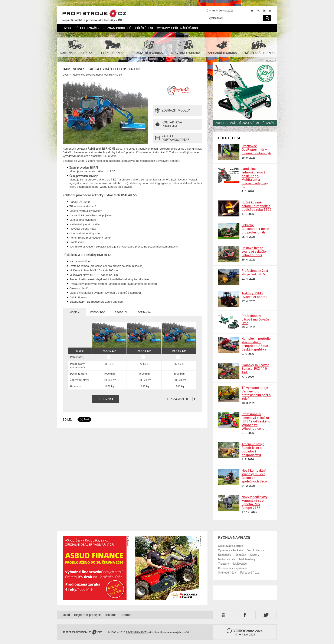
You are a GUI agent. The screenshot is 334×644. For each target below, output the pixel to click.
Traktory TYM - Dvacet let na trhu (254, 295)
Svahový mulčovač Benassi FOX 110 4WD (255, 368)
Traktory (224, 564)
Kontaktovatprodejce (170, 124)
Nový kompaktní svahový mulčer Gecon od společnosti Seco (254, 476)
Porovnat (77, 357)
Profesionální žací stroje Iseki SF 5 (255, 272)
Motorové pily (227, 559)
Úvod (67, 28)
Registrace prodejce (87, 615)
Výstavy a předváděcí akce (178, 28)
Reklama (111, 615)
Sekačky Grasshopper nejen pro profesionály (255, 229)
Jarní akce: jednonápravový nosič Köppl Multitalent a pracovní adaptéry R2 (255, 178)
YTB (224, 615)
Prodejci (121, 312)
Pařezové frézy (250, 572)
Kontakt (126, 615)
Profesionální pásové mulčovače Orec (255, 319)
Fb (245, 615)
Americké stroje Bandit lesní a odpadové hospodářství (253, 449)
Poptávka (144, 312)
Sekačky (241, 555)
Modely (74, 312)
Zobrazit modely (173, 110)
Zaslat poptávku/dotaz (172, 138)
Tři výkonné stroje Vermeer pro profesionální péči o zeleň (256, 393)
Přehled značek (87, 28)
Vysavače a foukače (231, 550)
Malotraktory (247, 559)
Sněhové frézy (227, 572)
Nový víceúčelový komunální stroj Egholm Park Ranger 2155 (255, 502)
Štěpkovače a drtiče (230, 546)
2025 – (245, 632)
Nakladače (225, 555)
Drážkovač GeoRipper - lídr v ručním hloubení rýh (256, 149)
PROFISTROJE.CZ (94, 14)
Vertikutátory (256, 550)
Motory (255, 555)
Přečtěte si (144, 28)
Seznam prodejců (117, 28)
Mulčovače (240, 564)
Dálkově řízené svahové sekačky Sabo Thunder (254, 251)
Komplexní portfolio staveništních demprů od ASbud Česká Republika (256, 344)
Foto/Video (98, 312)
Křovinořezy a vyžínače (233, 568)
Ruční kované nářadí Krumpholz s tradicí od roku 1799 (256, 206)
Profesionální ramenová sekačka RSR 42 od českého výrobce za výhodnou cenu (256, 421)
